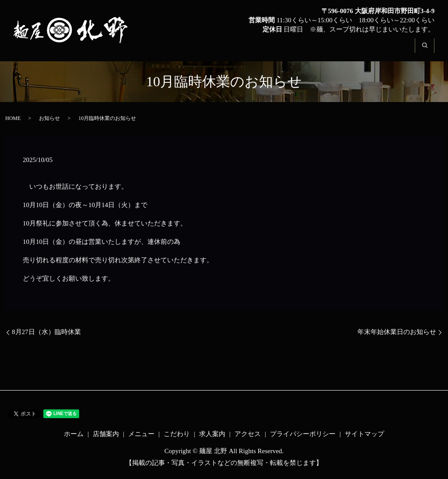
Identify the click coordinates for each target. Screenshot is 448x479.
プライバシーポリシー (303, 434)
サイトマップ (364, 434)
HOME (13, 118)
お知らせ (49, 118)
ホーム (166, 51)
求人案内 (346, 51)
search (430, 51)
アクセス (392, 51)
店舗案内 (208, 51)
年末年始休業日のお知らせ (397, 332)
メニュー (254, 51)
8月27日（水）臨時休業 (46, 332)
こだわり (300, 51)
